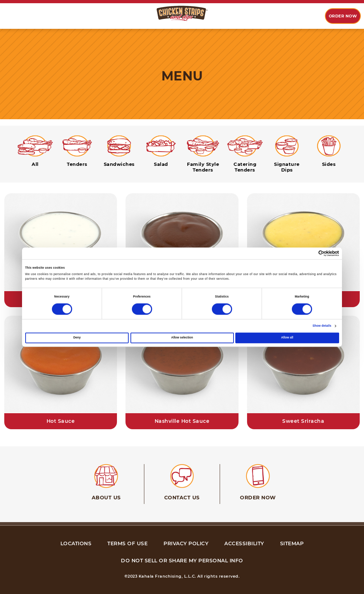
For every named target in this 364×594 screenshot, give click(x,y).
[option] (14, 16)
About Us (106, 498)
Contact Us (182, 498)
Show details (322, 326)
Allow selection (182, 337)
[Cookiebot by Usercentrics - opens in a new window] (308, 253)
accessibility (244, 543)
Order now (343, 16)
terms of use (127, 543)
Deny (77, 337)
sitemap (292, 543)
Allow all (287, 337)
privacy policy (186, 543)
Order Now (258, 498)
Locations (76, 543)
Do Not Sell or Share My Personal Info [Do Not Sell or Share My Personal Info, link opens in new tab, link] (182, 561)
